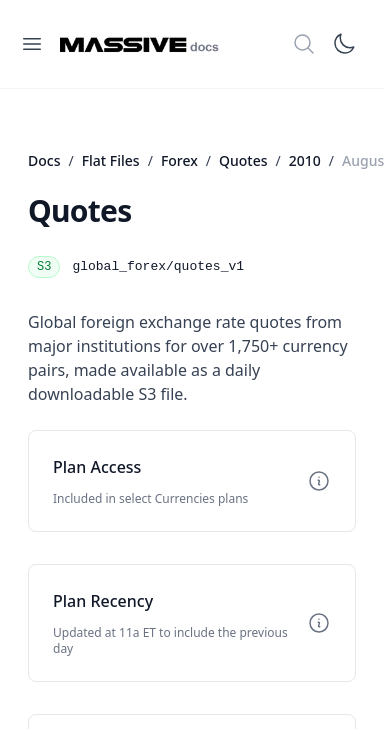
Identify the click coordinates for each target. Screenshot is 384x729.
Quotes (243, 160)
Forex (179, 160)
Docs (44, 160)
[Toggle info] (319, 481)
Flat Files (111, 160)
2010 (305, 160)
